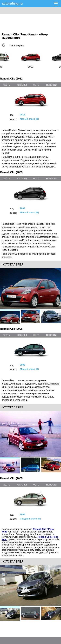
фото (36, 85)
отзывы (22, 85)
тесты (7, 85)
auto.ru (12, 3)
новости (51, 85)
